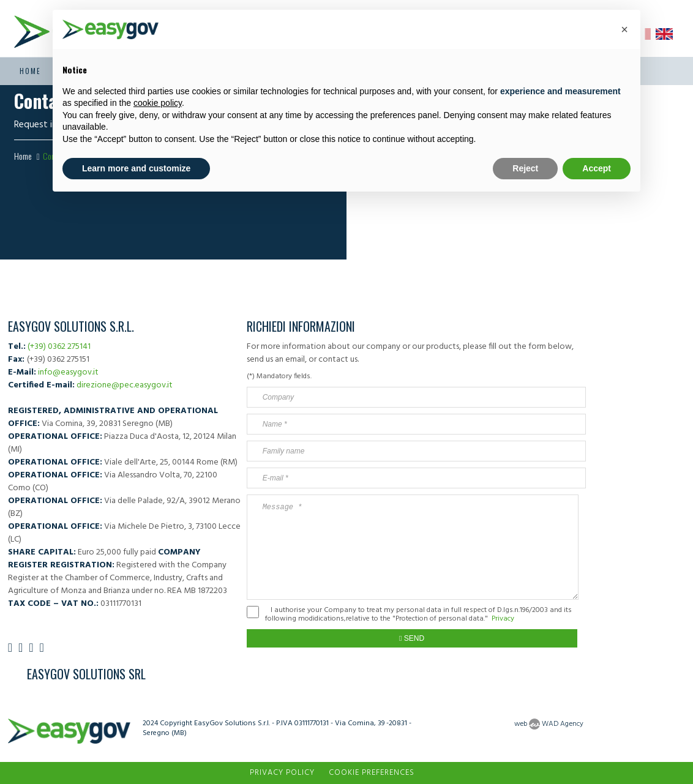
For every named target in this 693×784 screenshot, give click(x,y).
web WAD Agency (549, 724)
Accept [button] (597, 168)
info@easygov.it (68, 372)
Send (412, 638)
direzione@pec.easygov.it (125, 385)
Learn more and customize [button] (136, 168)
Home (30, 71)
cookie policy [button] (158, 103)
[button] (624, 29)
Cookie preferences (372, 773)
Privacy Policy (282, 773)
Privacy (503, 619)
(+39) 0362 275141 (59, 347)
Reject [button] (525, 168)
